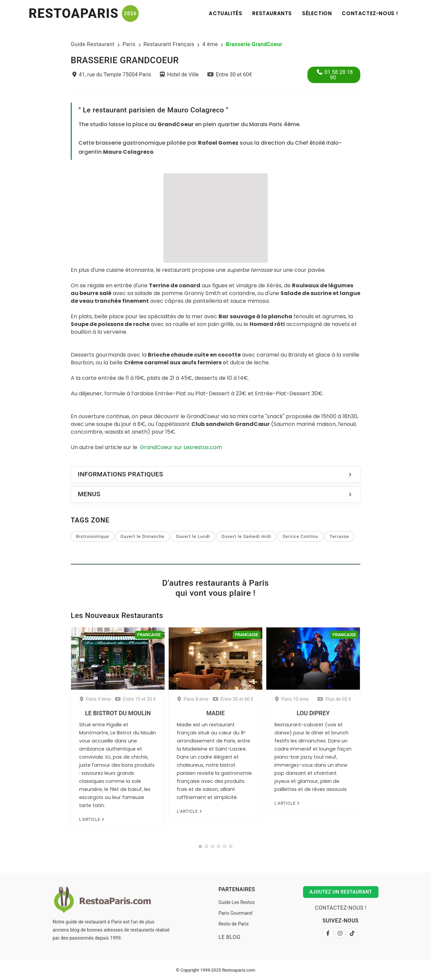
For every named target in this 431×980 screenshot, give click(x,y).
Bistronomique (93, 536)
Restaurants (272, 13)
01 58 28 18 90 (335, 75)
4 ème (210, 44)
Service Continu (300, 536)
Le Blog (229, 937)
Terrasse (339, 536)
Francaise (149, 635)
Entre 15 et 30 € (136, 699)
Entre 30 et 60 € (233, 699)
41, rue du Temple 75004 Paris (112, 75)
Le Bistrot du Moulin (118, 713)
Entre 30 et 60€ (230, 75)
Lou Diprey (313, 713)
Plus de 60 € (334, 699)
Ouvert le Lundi (193, 536)
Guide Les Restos (237, 902)
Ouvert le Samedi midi (246, 536)
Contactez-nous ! (370, 13)
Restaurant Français (169, 44)
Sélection (317, 13)
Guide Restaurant (93, 44)
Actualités (225, 13)
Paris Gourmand (236, 913)
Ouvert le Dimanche (143, 536)
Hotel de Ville (179, 75)
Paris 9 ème (95, 699)
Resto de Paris (234, 924)
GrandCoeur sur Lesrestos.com (181, 447)
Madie (215, 713)
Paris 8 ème (193, 699)
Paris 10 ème (292, 699)
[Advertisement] (215, 217)
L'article (92, 820)
